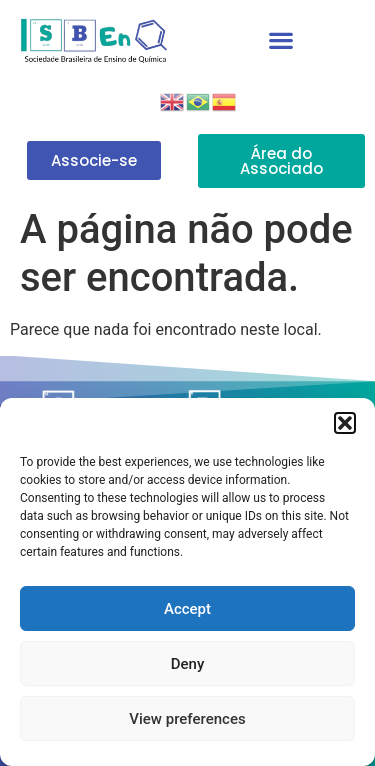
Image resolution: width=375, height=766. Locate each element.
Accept (187, 609)
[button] (345, 423)
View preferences (187, 719)
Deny (188, 664)
